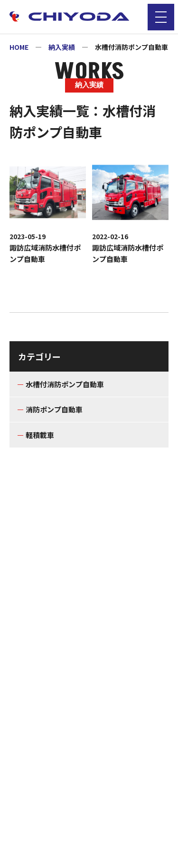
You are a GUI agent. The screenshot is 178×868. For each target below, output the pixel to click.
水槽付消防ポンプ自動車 (65, 384)
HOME (19, 47)
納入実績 (62, 47)
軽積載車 (40, 435)
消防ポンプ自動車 (54, 409)
